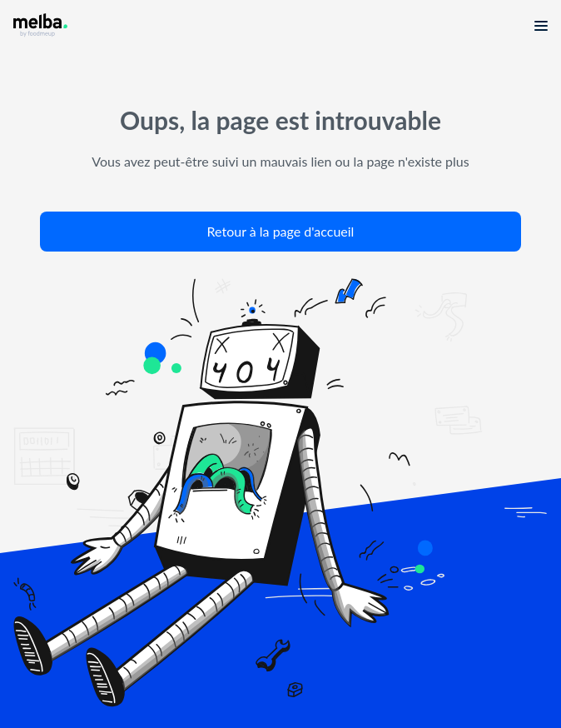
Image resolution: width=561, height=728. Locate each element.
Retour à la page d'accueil (281, 231)
